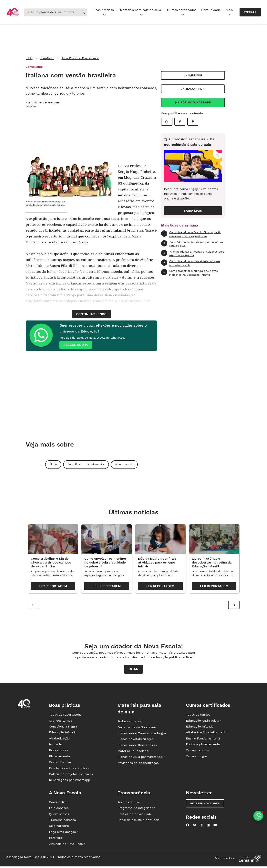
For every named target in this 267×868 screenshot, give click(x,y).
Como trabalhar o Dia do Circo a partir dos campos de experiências (191, 234)
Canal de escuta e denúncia (139, 821)
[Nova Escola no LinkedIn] (208, 826)
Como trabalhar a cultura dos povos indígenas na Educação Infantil (189, 273)
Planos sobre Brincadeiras (137, 746)
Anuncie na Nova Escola (67, 845)
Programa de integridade (136, 809)
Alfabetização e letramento (207, 733)
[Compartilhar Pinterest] (193, 122)
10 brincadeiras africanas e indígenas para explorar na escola (193, 253)
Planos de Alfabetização (136, 740)
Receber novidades (205, 804)
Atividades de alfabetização (138, 764)
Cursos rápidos (197, 751)
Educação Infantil (62, 733)
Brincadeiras (58, 751)
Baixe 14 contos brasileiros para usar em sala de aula (192, 244)
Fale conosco (59, 809)
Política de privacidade (135, 815)
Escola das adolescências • (69, 769)
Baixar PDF (193, 89)
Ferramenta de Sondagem (137, 728)
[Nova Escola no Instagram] (201, 826)
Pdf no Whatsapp (193, 102)
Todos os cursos (198, 715)
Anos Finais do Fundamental (80, 58)
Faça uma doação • (64, 833)
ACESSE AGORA (76, 345)
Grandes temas (61, 721)
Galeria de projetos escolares (71, 775)
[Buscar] (52, 12)
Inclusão (56, 745)
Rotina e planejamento (203, 745)
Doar (133, 670)
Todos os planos (130, 722)
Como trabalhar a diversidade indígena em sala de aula (191, 263)
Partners (56, 839)
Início (29, 58)
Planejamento (59, 757)
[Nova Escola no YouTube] (215, 826)
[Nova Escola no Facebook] (188, 826)
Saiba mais (193, 211)
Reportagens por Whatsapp (70, 781)
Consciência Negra (63, 727)
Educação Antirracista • (204, 721)
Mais (229, 12)
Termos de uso (129, 803)
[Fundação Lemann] (250, 859)
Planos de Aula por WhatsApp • (141, 758)
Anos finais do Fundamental (86, 464)
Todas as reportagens (65, 715)
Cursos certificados (182, 12)
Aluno (53, 464)
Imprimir (193, 75)
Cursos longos (197, 757)
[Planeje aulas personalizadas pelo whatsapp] (258, 816)
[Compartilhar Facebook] (180, 122)
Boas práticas (104, 12)
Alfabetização (59, 739)
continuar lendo (91, 314)
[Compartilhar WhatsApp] (167, 122)
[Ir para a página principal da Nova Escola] (13, 12)
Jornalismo (47, 58)
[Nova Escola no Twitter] (195, 826)
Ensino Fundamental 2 (203, 739)
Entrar (250, 12)
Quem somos (59, 815)
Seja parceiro (59, 827)
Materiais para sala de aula (141, 12)
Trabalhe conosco (62, 821)
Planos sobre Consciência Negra (142, 734)
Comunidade (211, 10)
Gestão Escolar (60, 763)
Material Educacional (133, 752)
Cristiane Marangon (45, 102)
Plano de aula (124, 464)
